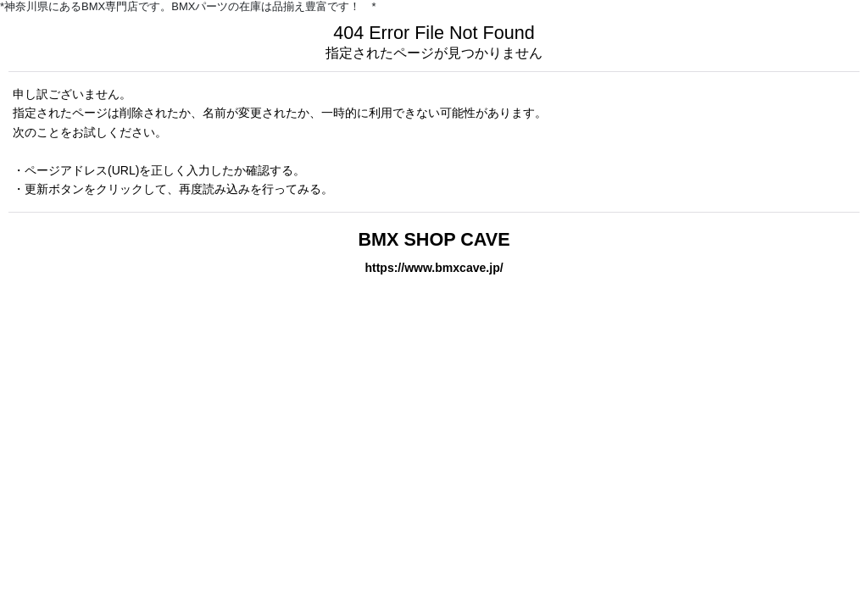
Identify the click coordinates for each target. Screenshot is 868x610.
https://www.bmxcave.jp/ (434, 268)
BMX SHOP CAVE (434, 239)
